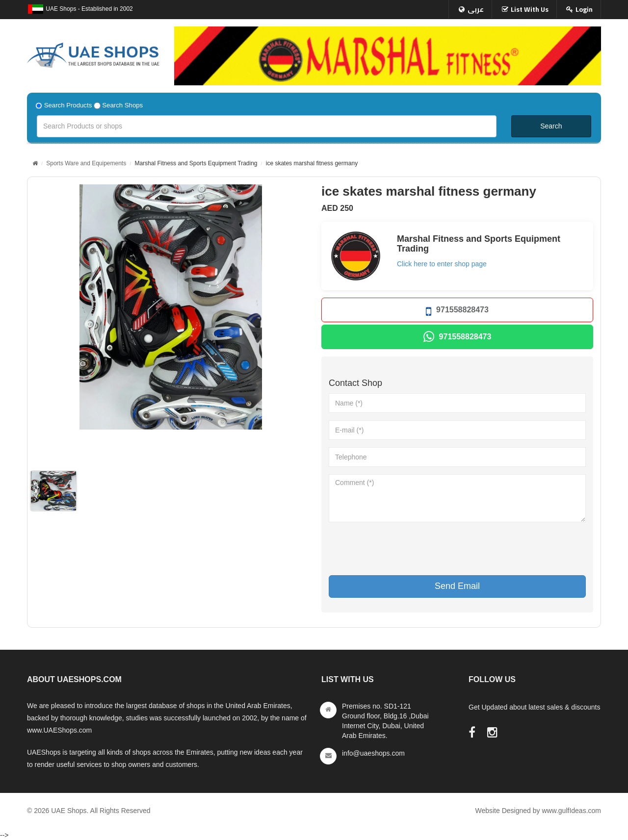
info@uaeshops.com (373, 753)
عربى (476, 9)
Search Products (68, 105)
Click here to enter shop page (442, 264)
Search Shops (122, 105)
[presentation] (403, 549)
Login (584, 9)
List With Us (530, 9)
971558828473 (457, 312)
